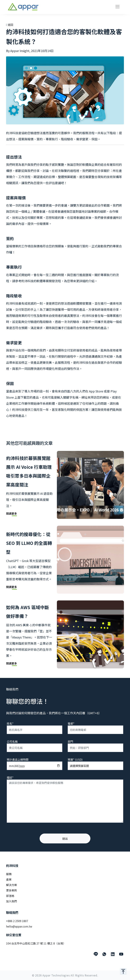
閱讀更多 (12, 514)
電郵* (71, 723)
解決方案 (12, 885)
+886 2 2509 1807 (17, 921)
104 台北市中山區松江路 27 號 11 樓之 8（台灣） (36, 943)
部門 (70, 741)
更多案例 (12, 890)
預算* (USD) (75, 759)
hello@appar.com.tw (19, 926)
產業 (9, 879)
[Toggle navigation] (117, 7)
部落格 (10, 896)
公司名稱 (12, 741)
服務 (9, 874)
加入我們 (12, 901)
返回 (10, 25)
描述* (10, 777)
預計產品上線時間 (18, 759)
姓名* (10, 723)
